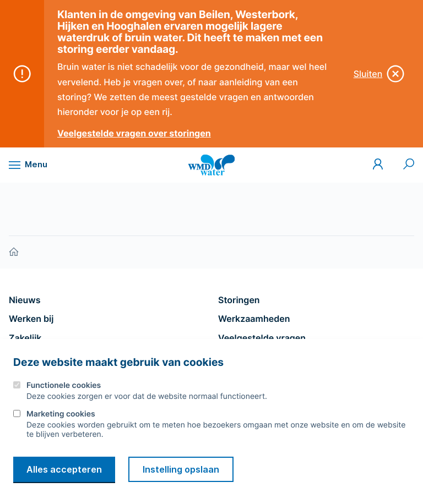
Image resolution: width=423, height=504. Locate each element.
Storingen (239, 300)
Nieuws (25, 300)
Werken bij (31, 319)
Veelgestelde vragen (262, 338)
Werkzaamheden (254, 319)
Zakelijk (25, 338)
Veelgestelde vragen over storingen (134, 133)
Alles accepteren (64, 469)
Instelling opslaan (181, 469)
